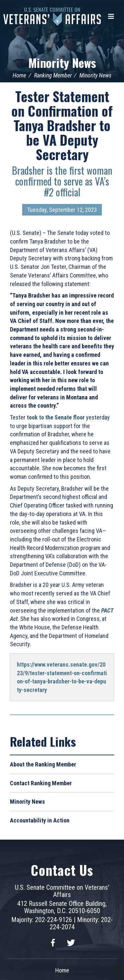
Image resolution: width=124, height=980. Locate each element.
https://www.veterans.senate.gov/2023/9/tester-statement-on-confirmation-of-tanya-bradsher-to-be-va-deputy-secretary (62, 677)
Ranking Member (53, 75)
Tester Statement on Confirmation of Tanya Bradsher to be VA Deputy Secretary (62, 125)
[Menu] (111, 16)
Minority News (62, 62)
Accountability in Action (40, 820)
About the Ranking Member (43, 764)
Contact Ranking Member (41, 783)
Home (19, 75)
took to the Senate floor (56, 417)
